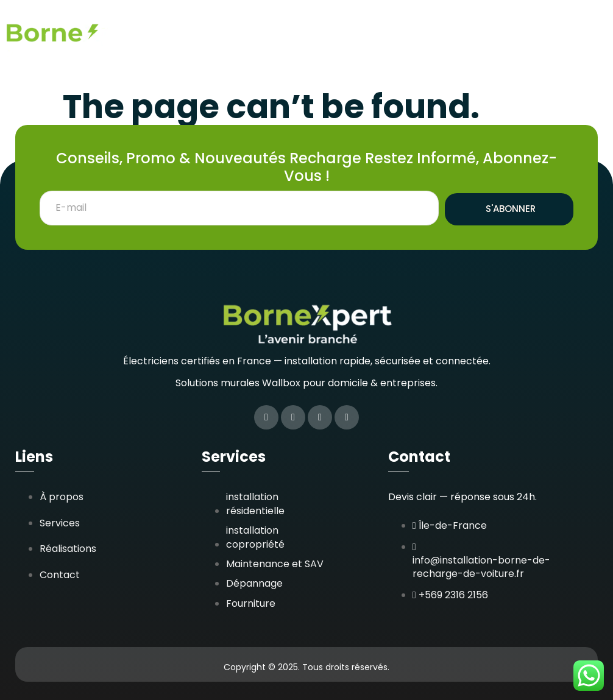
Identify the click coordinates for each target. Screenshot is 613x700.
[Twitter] (293, 417)
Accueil (289, 26)
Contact (567, 56)
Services (350, 26)
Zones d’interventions (533, 26)
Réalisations (424, 26)
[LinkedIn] (320, 417)
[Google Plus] (347, 417)
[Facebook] (266, 417)
